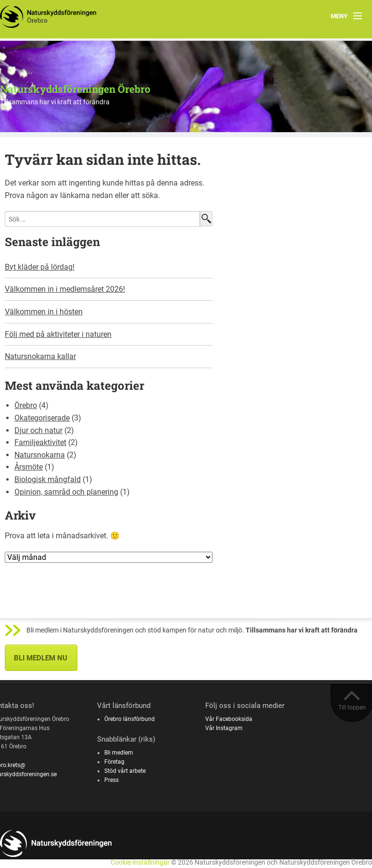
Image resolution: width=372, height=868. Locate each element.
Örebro (26, 405)
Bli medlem (119, 753)
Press (112, 780)
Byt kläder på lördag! (40, 267)
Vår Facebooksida (229, 719)
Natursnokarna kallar (40, 356)
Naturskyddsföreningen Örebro (75, 89)
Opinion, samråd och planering (66, 492)
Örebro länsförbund (130, 719)
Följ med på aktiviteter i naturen (58, 334)
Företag (114, 762)
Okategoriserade (42, 418)
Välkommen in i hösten (44, 312)
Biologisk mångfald (48, 479)
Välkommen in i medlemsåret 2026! (65, 289)
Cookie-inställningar (140, 862)
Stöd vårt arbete (125, 771)
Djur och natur (38, 430)
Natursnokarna (40, 455)
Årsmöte (29, 467)
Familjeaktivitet (40, 442)
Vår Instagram (224, 728)
